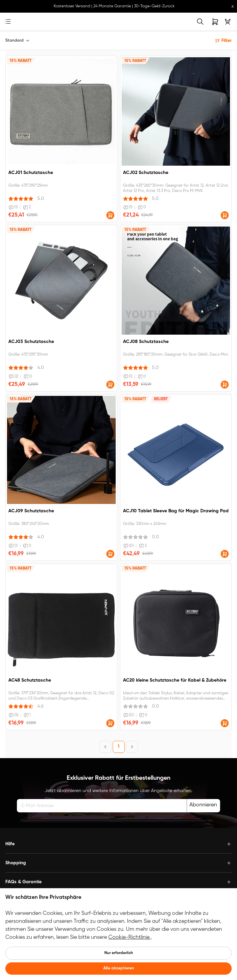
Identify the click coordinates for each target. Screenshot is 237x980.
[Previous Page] (105, 747)
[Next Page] (132, 747)
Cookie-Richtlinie (130, 937)
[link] (18, 22)
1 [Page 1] (118, 746)
